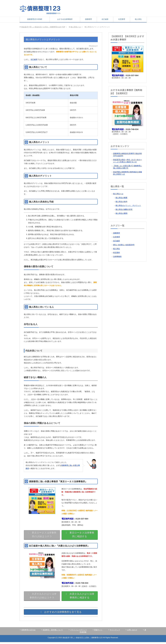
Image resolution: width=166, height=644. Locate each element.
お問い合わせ (132, 632)
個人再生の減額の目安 (124, 209)
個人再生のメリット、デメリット (128, 206)
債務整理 (88, 19)
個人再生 (138, 19)
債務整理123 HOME (35, 19)
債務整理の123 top (28, 632)
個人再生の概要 (121, 198)
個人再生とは (118, 194)
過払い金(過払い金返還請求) (124, 245)
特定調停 (116, 253)
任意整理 (122, 19)
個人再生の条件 (121, 202)
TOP (43, 27)
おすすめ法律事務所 (65, 19)
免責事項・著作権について (53, 632)
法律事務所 (117, 257)
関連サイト (98, 632)
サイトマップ (115, 632)
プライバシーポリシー (79, 632)
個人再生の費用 (121, 213)
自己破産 (105, 19)
